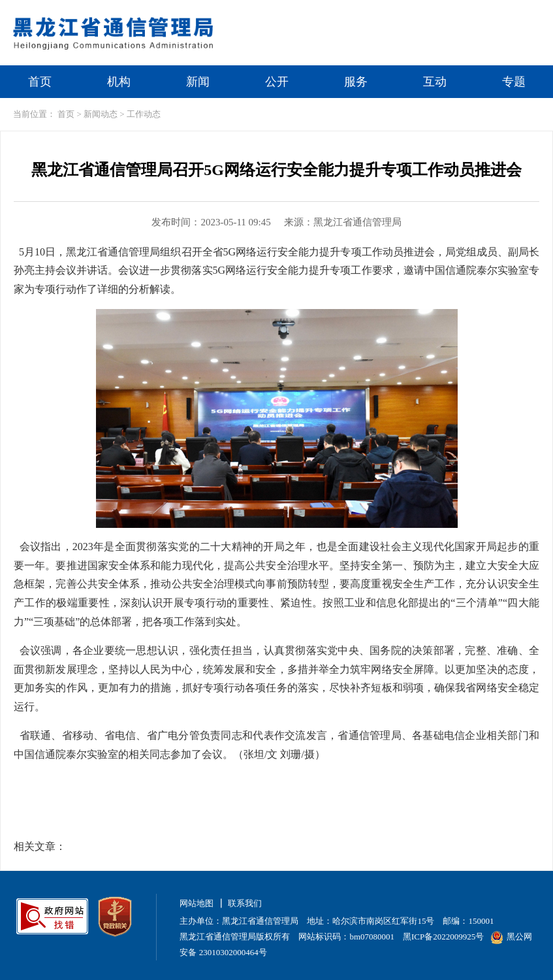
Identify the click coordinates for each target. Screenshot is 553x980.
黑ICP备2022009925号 (443, 937)
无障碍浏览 (520, 11)
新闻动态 (101, 114)
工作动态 (144, 114)
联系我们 (245, 903)
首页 (40, 82)
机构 (119, 82)
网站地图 (197, 903)
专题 (514, 82)
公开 (277, 82)
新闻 (198, 82)
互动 (435, 82)
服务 (356, 82)
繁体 (466, 11)
